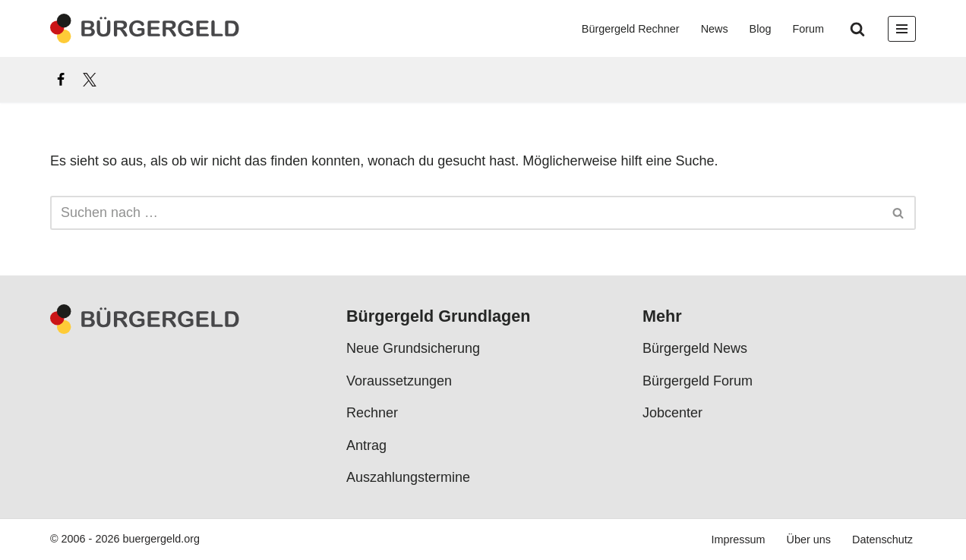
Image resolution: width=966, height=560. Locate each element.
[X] (90, 80)
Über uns (809, 540)
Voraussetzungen (399, 382)
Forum (808, 29)
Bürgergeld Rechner (631, 29)
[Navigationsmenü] (902, 29)
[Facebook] (61, 80)
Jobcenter (672, 414)
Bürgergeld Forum (698, 382)
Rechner (372, 414)
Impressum (738, 540)
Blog (761, 29)
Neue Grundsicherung (413, 349)
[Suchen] (857, 29)
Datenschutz (882, 540)
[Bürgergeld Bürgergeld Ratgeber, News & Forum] (145, 28)
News (715, 29)
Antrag (366, 445)
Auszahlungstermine (408, 478)
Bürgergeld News (695, 349)
